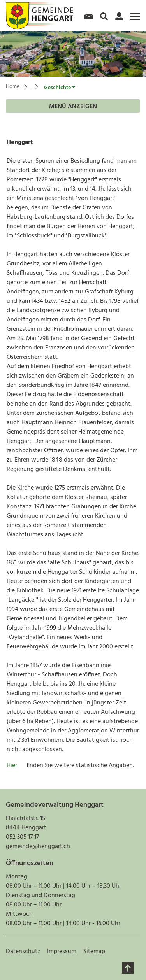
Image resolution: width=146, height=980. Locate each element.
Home (13, 87)
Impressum (62, 952)
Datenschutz (23, 952)
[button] (60, 88)
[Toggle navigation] (134, 19)
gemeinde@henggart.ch (38, 847)
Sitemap (94, 952)
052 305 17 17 (22, 837)
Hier (17, 766)
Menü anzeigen (73, 107)
